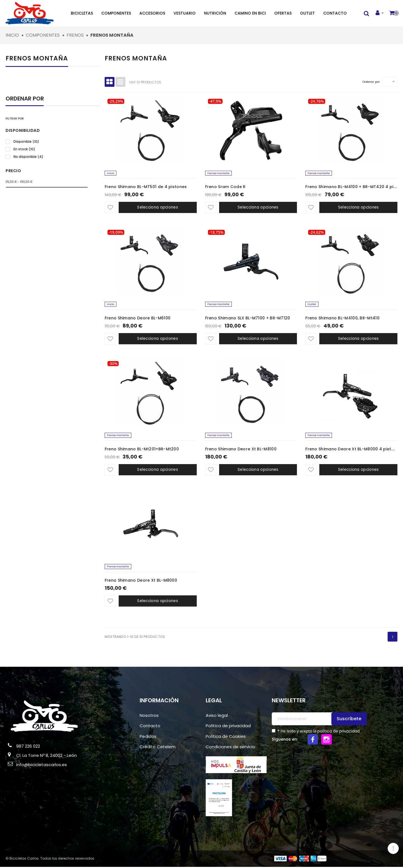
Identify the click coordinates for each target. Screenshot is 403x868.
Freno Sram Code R (225, 187)
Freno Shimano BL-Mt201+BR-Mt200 (142, 450)
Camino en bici (250, 13)
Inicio (111, 173)
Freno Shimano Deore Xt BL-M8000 (141, 581)
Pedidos (148, 737)
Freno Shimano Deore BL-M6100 (138, 319)
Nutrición (215, 13)
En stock (24, 149)
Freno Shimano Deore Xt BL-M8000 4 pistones (353, 450)
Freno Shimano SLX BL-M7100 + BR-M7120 (248, 319)
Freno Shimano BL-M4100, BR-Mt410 (342, 319)
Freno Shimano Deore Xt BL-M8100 (241, 450)
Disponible (26, 142)
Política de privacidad (228, 727)
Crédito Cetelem (158, 748)
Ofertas (283, 13)
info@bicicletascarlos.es (42, 766)
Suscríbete (350, 720)
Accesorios (152, 13)
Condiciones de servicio (230, 748)
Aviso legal (217, 716)
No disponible (28, 157)
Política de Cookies (226, 737)
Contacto (335, 13)
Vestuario (185, 13)
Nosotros (149, 716)
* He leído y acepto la (318, 732)
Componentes (116, 13)
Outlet (307, 13)
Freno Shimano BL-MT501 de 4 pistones (146, 187)
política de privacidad (338, 732)
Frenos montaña (37, 58)
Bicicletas (82, 13)
